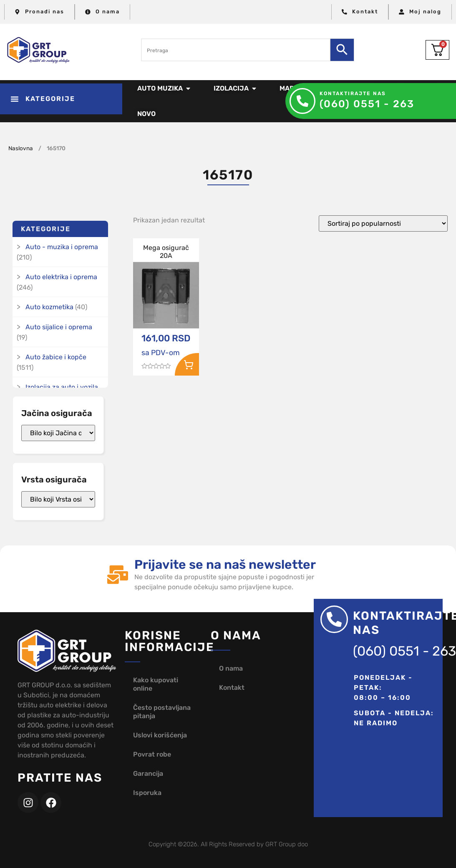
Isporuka (147, 793)
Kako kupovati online (156, 684)
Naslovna (21, 148)
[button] (61, 99)
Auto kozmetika (49, 307)
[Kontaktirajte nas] (302, 101)
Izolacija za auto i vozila (62, 387)
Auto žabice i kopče (56, 357)
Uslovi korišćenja (160, 735)
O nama (231, 668)
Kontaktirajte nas (353, 93)
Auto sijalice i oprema (59, 327)
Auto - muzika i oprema (62, 247)
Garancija (148, 773)
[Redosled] (383, 223)
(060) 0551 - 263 (367, 104)
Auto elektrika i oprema (61, 277)
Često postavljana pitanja (162, 712)
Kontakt (232, 688)
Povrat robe (152, 754)
